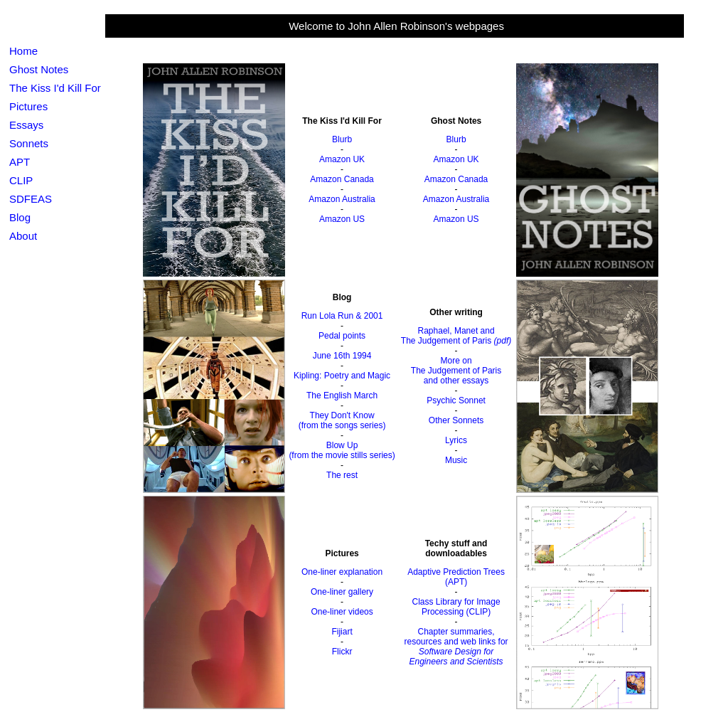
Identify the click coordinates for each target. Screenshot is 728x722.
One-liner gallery (342, 592)
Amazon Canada (342, 179)
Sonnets (29, 143)
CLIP (21, 180)
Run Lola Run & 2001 (342, 316)
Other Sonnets (456, 420)
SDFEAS (31, 199)
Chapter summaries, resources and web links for (456, 647)
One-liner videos (342, 612)
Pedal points (342, 336)
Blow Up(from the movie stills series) (342, 450)
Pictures (28, 106)
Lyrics (456, 440)
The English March (342, 395)
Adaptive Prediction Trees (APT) (456, 577)
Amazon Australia (342, 199)
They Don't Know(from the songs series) (342, 420)
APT (20, 162)
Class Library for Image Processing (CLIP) (456, 607)
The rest (342, 475)
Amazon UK (342, 159)
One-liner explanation (342, 572)
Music (456, 460)
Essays (26, 125)
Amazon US (342, 219)
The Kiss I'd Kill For (55, 88)
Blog (20, 217)
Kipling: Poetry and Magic (342, 376)
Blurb (342, 139)
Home (23, 51)
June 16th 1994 (342, 356)
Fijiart (342, 632)
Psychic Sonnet (456, 400)
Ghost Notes (39, 69)
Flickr (342, 652)
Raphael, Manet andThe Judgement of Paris (456, 336)
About (23, 236)
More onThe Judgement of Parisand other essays (456, 371)
